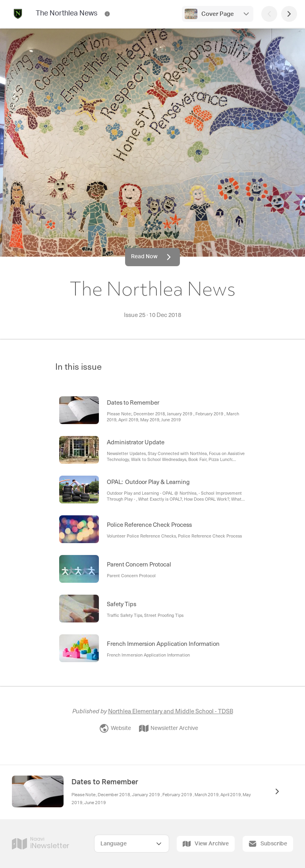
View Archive (206, 844)
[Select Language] (132, 844)
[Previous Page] (269, 14)
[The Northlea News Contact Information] (107, 14)
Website (115, 728)
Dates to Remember (105, 782)
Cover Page (218, 14)
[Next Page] (289, 14)
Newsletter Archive (169, 728)
